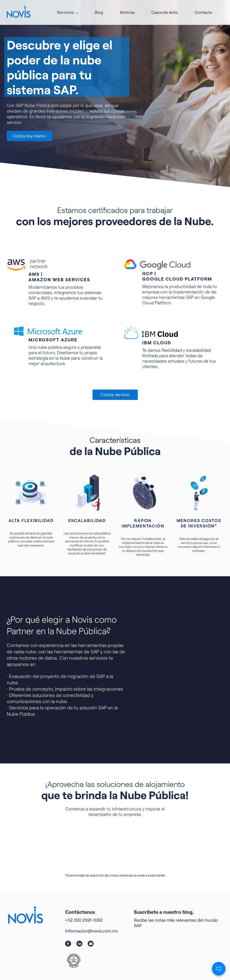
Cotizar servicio (115, 394)
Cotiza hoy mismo (29, 136)
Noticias (127, 10)
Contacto (204, 10)
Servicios (65, 10)
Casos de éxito (165, 10)
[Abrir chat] (219, 969)
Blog (99, 10)
